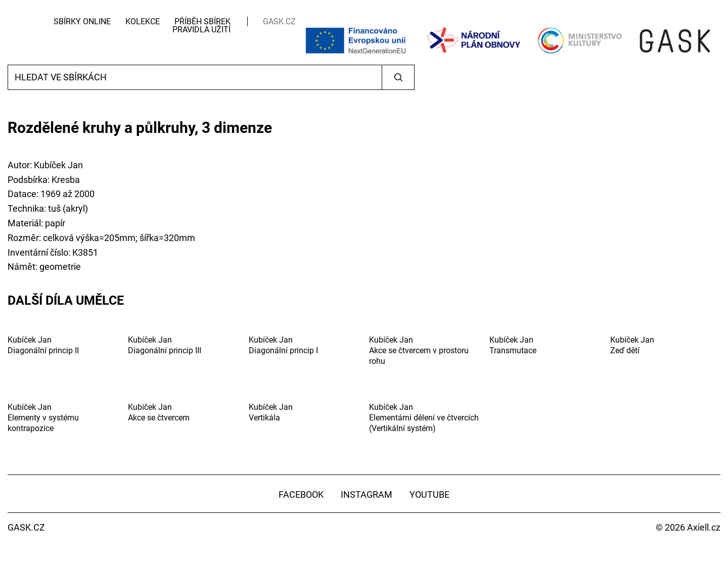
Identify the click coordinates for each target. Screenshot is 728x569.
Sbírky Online (82, 21)
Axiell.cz (704, 527)
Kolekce (143, 21)
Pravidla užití (201, 30)
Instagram (367, 494)
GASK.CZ (279, 21)
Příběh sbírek (202, 21)
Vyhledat (398, 77)
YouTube (429, 494)
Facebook (301, 494)
